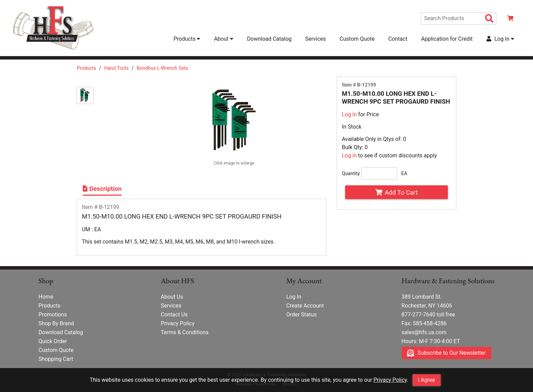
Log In (349, 114)
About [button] (224, 39)
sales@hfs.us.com (424, 332)
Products (86, 68)
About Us (172, 297)
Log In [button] (500, 39)
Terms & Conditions (185, 332)
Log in (349, 155)
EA (404, 173)
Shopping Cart (56, 359)
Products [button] (187, 39)
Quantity (351, 173)
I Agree (427, 380)
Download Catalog (269, 39)
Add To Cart (396, 192)
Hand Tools (116, 68)
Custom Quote (357, 39)
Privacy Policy (390, 380)
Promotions (53, 315)
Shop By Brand (56, 323)
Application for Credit (447, 39)
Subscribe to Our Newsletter (446, 353)
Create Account (305, 306)
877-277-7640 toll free (428, 315)
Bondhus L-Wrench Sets (162, 68)
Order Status (302, 315)
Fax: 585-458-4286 (424, 323)
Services (315, 39)
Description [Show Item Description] (102, 189)
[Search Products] (489, 19)
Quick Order (53, 341)
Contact (398, 39)
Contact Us (174, 315)
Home (46, 297)
